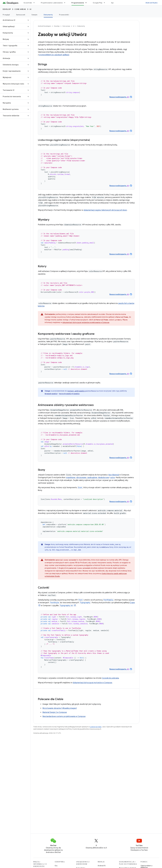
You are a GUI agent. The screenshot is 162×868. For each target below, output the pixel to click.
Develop (7, 9)
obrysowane (81, 478)
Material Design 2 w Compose (55, 712)
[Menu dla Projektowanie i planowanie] (66, 3)
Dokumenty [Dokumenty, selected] (48, 15)
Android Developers (44, 26)
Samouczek (21, 15)
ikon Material (114, 475)
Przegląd (6, 15)
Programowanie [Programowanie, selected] (78, 3)
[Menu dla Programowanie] (87, 3)
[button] (13, 20)
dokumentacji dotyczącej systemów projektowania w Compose (86, 322)
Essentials (28, 3)
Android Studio (152, 3)
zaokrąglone (92, 478)
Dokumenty (81, 26)
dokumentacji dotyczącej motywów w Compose (92, 683)
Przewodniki (64, 15)
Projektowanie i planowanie (52, 3)
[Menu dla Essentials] (35, 3)
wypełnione (71, 478)
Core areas (20, 9)
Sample (34, 15)
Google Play (98, 3)
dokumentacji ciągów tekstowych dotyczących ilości (105, 210)
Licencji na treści (96, 727)
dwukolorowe (104, 478)
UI (31, 9)
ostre (113, 478)
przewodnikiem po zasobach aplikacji (54, 55)
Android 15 (102, 866)
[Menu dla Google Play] (105, 3)
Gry (56, 866)
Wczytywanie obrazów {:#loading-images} (60, 708)
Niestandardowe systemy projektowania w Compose (64, 716)
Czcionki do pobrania (110, 678)
